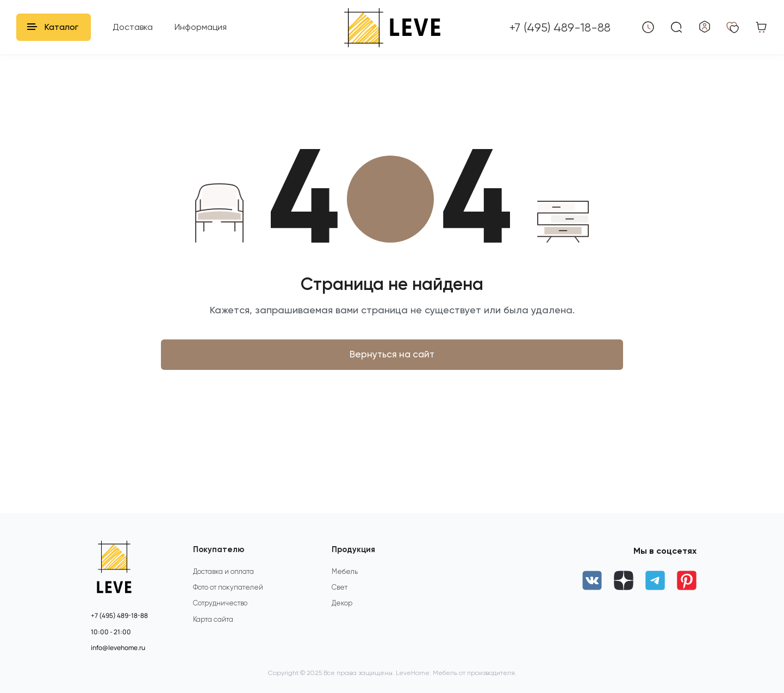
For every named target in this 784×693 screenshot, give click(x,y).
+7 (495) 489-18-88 (119, 616)
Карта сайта (213, 630)
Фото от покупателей (229, 595)
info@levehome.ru (118, 648)
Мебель (345, 578)
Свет (340, 595)
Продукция (355, 550)
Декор (342, 613)
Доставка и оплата (224, 578)
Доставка (133, 27)
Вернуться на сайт (392, 358)
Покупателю (220, 550)
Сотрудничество (221, 613)
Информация (201, 27)
